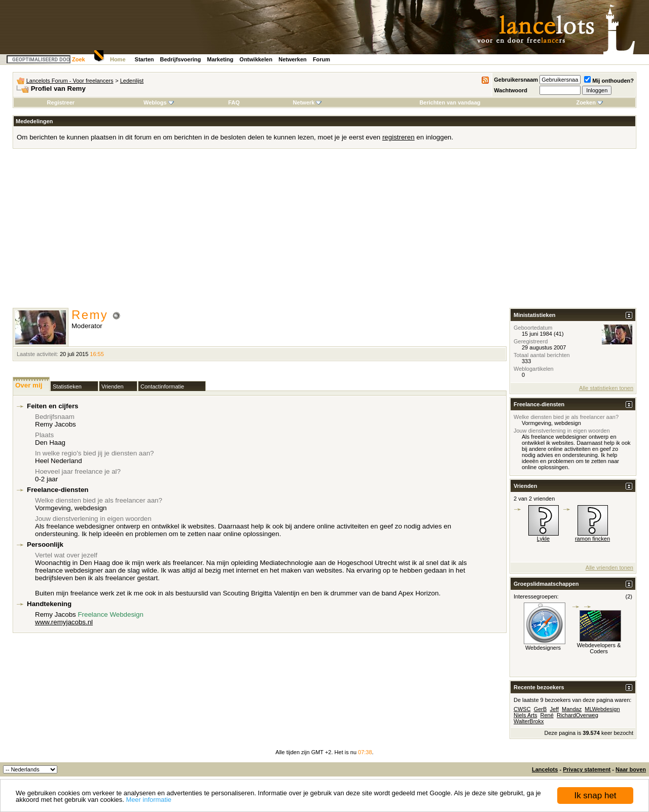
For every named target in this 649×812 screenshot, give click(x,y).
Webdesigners (543, 648)
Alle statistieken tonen (606, 388)
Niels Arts (525, 715)
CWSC (522, 709)
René (547, 715)
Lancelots (545, 769)
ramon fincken (592, 539)
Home (118, 59)
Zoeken (589, 102)
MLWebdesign (602, 709)
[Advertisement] (324, 232)
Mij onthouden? (609, 81)
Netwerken (293, 59)
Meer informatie (149, 800)
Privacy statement (587, 769)
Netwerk (308, 102)
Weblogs (159, 102)
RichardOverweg (578, 715)
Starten (145, 59)
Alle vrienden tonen (609, 568)
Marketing (220, 59)
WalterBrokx (529, 721)
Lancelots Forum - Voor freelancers (70, 81)
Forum (321, 59)
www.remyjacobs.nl (64, 622)
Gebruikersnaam (516, 80)
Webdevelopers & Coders (599, 648)
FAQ (234, 102)
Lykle (543, 539)
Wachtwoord (511, 90)
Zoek (79, 59)
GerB (540, 709)
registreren (399, 137)
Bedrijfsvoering (181, 59)
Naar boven (631, 769)
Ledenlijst (132, 81)
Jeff (554, 709)
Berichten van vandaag (450, 102)
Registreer (61, 102)
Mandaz (572, 709)
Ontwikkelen (256, 59)
